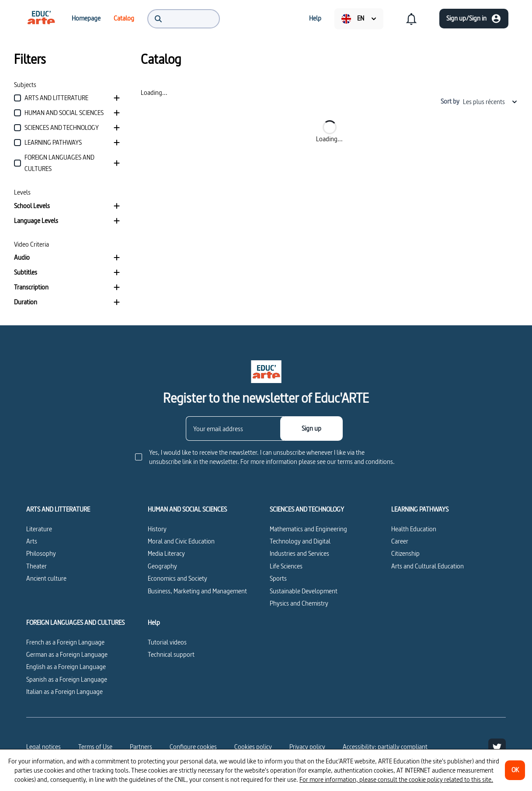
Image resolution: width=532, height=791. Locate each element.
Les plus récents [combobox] (490, 102)
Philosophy (41, 553)
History (157, 529)
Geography (162, 566)
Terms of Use (95, 747)
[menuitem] (41, 18)
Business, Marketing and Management (197, 591)
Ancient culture (46, 578)
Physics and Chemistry (299, 603)
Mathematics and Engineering (308, 529)
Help (154, 623)
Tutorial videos (167, 642)
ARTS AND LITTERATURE (58, 509)
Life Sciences (286, 566)
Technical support (171, 654)
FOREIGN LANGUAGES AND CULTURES (75, 623)
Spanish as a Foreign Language (67, 679)
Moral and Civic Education (181, 541)
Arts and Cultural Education (428, 566)
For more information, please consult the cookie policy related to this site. (396, 779)
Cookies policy (253, 747)
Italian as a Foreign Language (64, 692)
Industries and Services (299, 553)
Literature (39, 529)
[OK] (515, 770)
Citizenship (405, 553)
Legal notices (43, 747)
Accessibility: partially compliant (385, 747)
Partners (141, 747)
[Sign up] (311, 429)
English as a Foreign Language (66, 667)
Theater (37, 566)
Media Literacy (166, 553)
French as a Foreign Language (65, 642)
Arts (32, 541)
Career (400, 541)
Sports (278, 578)
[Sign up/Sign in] (474, 19)
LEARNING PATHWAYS (420, 509)
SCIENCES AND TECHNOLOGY (307, 509)
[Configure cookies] (193, 747)
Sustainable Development (304, 591)
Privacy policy (307, 747)
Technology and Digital (300, 541)
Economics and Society (177, 578)
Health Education (414, 529)
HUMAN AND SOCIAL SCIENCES (187, 509)
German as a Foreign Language (67, 654)
